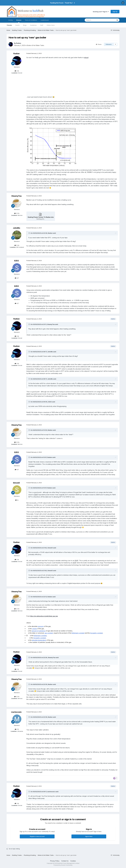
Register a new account (37, 836)
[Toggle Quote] (29, 233)
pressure (41, 626)
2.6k (17, 71)
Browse (19, 21)
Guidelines (33, 25)
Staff (42, 25)
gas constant (49, 633)
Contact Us (65, 861)
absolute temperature (39, 640)
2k (17, 500)
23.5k (17, 213)
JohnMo (16, 228)
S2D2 (16, 261)
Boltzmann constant (78, 633)
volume (34, 629)
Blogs (25, 25)
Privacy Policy (55, 861)
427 (17, 278)
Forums (9, 25)
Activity (11, 20)
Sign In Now (89, 836)
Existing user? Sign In (101, 12)
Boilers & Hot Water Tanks (36, 45)
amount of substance (39, 631)
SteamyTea (16, 196)
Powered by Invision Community (63, 865)
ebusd (86, 57)
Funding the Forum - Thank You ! (61, 3)
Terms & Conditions (31, 20)
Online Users (51, 25)
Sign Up (115, 12)
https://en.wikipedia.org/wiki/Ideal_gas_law (44, 616)
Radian (19, 43)
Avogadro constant (96, 633)
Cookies (73, 861)
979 (17, 729)
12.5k (17, 245)
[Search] (95, 20)
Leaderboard (45, 20)
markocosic (16, 712)
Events (18, 25)
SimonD (16, 483)
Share (99, 44)
